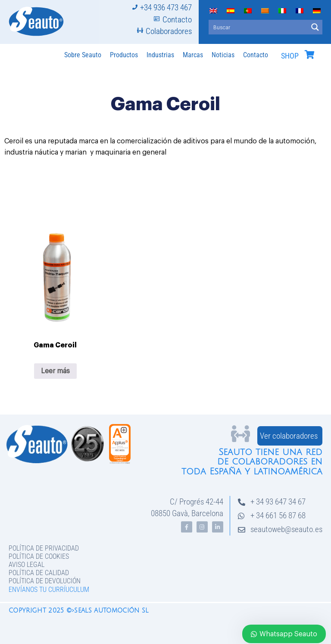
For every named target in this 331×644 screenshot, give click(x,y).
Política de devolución (45, 581)
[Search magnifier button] (315, 27)
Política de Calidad (39, 573)
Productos (124, 55)
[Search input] (259, 27)
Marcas (193, 55)
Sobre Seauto (83, 55)
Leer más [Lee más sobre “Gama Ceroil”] (55, 371)
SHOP (290, 56)
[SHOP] (309, 55)
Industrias (160, 55)
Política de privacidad (44, 548)
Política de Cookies (39, 556)
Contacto (256, 55)
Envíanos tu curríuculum (49, 590)
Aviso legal (27, 565)
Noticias (223, 55)
